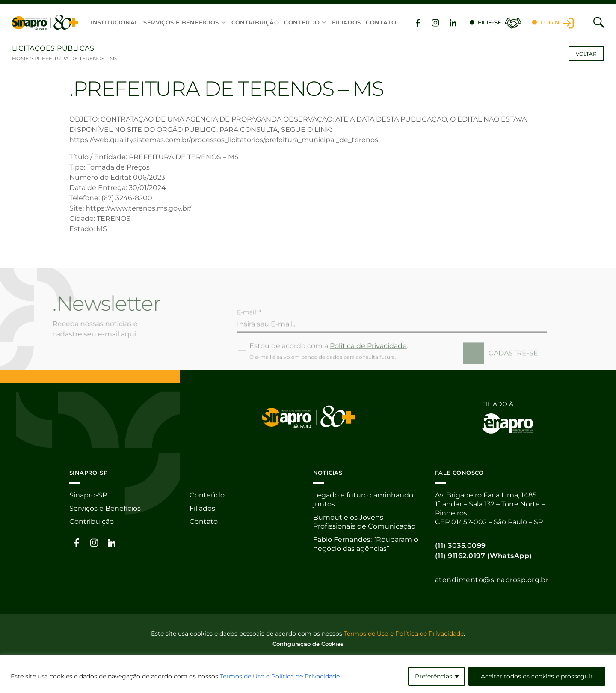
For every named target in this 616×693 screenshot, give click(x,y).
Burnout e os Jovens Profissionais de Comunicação (364, 522)
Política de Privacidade (368, 362)
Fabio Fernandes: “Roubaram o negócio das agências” (366, 544)
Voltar (586, 54)
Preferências (434, 676)
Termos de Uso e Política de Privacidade (280, 676)
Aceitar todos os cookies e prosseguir (537, 676)
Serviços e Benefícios (181, 22)
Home (20, 58)
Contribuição (255, 22)
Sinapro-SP (88, 495)
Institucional (114, 22)
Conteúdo (302, 22)
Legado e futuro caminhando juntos (363, 500)
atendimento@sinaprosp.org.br (492, 580)
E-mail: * (249, 328)
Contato (381, 22)
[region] (308, 674)
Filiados (346, 22)
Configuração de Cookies (308, 644)
